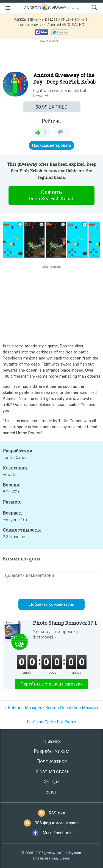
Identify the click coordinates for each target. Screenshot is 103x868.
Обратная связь (51, 771)
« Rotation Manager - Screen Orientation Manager (51, 708)
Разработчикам (51, 751)
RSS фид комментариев (57, 823)
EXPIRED (51, 107)
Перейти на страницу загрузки (51, 684)
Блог (51, 792)
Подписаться (52, 761)
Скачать (52, 195)
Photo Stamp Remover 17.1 (65, 623)
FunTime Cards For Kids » (52, 722)
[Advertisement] (51, 57)
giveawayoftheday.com (63, 853)
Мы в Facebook (57, 833)
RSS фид (57, 813)
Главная (52, 741)
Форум (51, 782)
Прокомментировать (52, 145)
